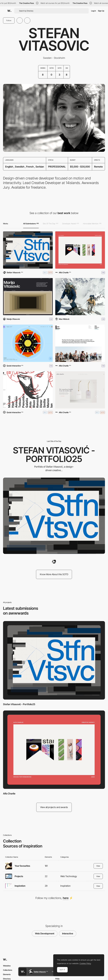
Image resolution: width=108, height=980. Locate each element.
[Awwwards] (9, 11)
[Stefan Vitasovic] (54, 561)
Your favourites (22, 866)
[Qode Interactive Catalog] (28, 390)
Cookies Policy (85, 963)
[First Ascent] (80, 297)
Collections (8, 970)
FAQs (57, 979)
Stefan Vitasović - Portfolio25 (19, 704)
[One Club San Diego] (80, 343)
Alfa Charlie (9, 794)
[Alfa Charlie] (80, 250)
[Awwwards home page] (23, 972)
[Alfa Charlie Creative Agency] (80, 390)
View (98, 866)
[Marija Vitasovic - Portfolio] (28, 297)
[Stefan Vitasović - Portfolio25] (28, 250)
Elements (7, 974)
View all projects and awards (54, 807)
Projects (19, 876)
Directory (7, 979)
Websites (7, 966)
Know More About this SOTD (54, 574)
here (66, 898)
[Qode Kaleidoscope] (28, 343)
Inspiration (20, 886)
